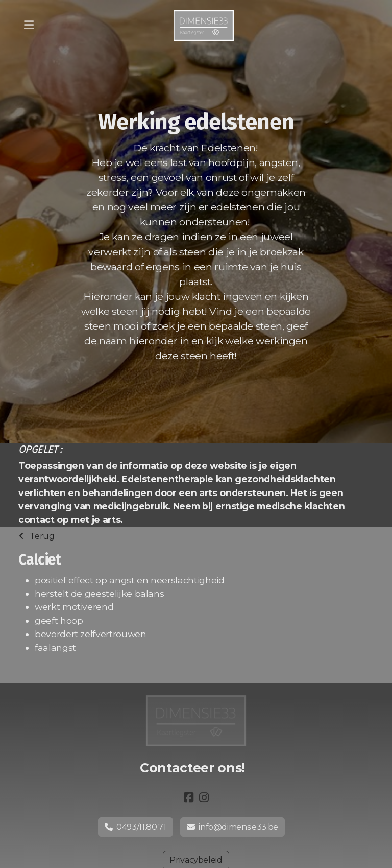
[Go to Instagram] (204, 797)
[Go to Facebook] (188, 797)
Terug (37, 536)
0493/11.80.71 (136, 827)
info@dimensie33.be (232, 827)
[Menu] (29, 26)
